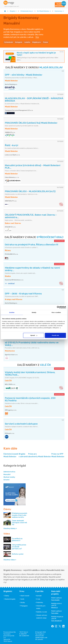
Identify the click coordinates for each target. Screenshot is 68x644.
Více (37, 37)
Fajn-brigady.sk (56, 621)
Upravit (34, 335)
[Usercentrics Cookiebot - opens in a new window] (58, 307)
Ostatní (6, 480)
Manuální (7, 474)
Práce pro (40, 455)
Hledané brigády (10, 599)
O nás (38, 599)
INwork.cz (54, 607)
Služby (23, 602)
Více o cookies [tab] (56, 312)
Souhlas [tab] (12, 312)
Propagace (24, 606)
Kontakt (39, 596)
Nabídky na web (42, 612)
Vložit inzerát (25, 596)
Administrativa (9, 472)
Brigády (23, 455)
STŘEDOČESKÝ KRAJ (50, 237)
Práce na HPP (58, 455)
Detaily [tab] (34, 312)
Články (7, 596)
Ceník (22, 599)
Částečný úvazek (11, 455)
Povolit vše (55, 335)
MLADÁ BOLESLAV (51, 67)
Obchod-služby (9, 477)
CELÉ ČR (45, 365)
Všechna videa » (10, 560)
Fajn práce (55, 613)
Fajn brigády (55, 600)
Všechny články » (10, 528)
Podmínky (40, 602)
